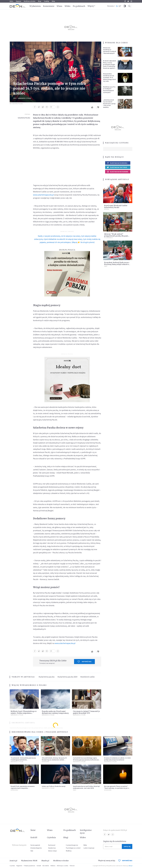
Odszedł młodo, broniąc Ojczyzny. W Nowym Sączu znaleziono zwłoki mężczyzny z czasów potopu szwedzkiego (54, 761)
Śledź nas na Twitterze (117, 167)
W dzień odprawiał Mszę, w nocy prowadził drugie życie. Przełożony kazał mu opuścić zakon (109, 65)
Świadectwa (52, 848)
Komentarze (49, 6)
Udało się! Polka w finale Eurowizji (54, 786)
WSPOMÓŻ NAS (125, 861)
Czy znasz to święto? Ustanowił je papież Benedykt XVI (86, 712)
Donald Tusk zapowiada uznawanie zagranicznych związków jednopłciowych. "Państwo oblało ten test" (23, 789)
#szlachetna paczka (47, 677)
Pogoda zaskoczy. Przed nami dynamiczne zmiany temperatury (55, 712)
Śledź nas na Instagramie (118, 172)
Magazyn (18, 1)
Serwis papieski (35, 845)
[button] (125, 6)
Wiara (59, 6)
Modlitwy (69, 851)
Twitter (128, 1)
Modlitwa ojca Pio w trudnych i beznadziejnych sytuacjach (109, 90)
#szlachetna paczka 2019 (67, 677)
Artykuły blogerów (36, 848)
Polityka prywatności (29, 866)
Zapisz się (127, 846)
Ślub (32, 851)
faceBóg (46, 1)
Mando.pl (45, 861)
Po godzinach (79, 6)
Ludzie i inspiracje (89, 848)
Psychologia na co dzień (73, 848)
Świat (15, 98)
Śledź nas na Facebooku (117, 163)
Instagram (131, 1)
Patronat (72, 866)
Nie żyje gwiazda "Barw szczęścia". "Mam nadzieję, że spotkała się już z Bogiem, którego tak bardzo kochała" (117, 788)
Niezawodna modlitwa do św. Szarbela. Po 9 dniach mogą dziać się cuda (110, 77)
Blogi (40, 1)
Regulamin (19, 866)
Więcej (91, 6)
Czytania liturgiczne (72, 845)
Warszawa (111, 6)
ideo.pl (130, 866)
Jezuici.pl (13, 861)
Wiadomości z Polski (25, 98)
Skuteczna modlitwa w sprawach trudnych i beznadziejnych (110, 50)
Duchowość (52, 845)
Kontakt (39, 866)
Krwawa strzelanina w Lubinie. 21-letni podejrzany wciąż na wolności (117, 759)
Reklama (53, 866)
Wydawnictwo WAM (29, 861)
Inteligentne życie (86, 832)
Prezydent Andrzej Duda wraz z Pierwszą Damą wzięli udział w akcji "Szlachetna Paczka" (117, 264)
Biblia (11, 1)
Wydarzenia (35, 6)
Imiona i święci (52, 851)
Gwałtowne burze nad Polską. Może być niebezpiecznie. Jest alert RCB (86, 787)
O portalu (12, 866)
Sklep (53, 1)
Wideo (67, 6)
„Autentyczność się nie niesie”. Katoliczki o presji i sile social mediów (109, 104)
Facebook (125, 1)
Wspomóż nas (84, 662)
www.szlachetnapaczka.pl (43, 195)
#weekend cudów (88, 677)
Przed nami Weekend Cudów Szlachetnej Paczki (116, 207)
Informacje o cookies (62, 866)
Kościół (107, 209)
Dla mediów (46, 866)
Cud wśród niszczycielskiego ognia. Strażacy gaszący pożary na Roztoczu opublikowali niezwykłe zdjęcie (86, 760)
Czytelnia (51, 837)
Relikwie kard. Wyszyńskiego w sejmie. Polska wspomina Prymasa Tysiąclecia (24, 713)
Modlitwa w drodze (30, 1)
